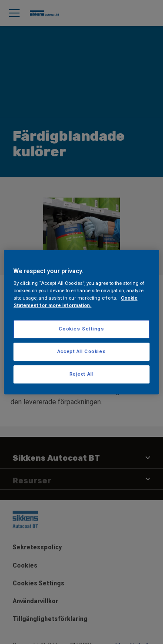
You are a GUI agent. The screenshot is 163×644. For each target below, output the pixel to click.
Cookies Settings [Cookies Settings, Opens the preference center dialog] (81, 329)
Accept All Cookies (81, 351)
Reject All (82, 374)
